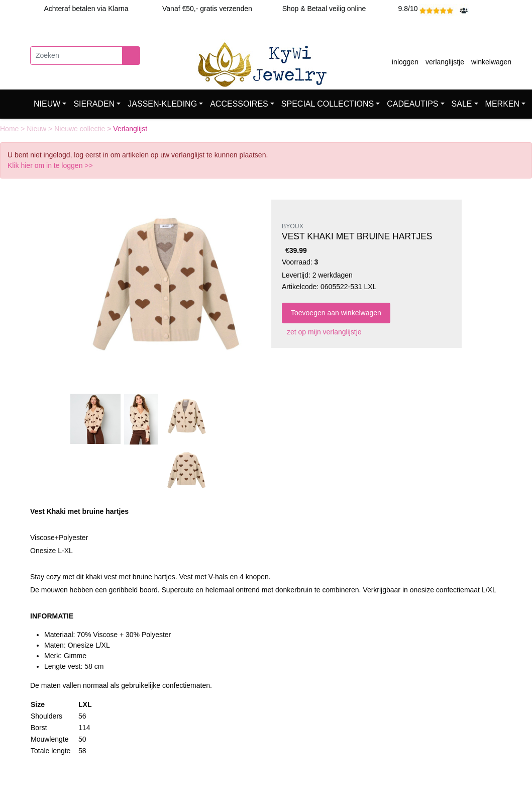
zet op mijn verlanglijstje (322, 332)
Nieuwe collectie (81, 129)
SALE (462, 104)
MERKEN (502, 104)
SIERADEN (94, 104)
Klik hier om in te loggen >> (50, 165)
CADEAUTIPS (412, 104)
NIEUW (47, 104)
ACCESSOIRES (239, 104)
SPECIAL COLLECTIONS (328, 104)
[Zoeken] (76, 56)
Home (10, 129)
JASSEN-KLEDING (162, 104)
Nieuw (37, 129)
